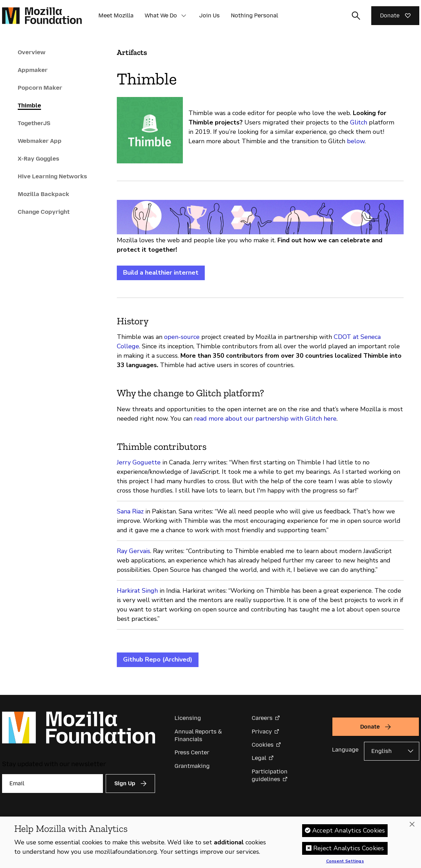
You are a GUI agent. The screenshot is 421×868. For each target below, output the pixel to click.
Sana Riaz (130, 511)
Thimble (29, 105)
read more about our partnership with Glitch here (265, 419)
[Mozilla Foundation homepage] (42, 16)
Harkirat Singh (137, 591)
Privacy (262, 732)
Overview (32, 52)
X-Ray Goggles (38, 159)
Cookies (263, 745)
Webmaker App (40, 141)
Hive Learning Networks (52, 176)
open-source (182, 337)
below (356, 141)
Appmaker (33, 70)
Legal (259, 758)
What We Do (161, 15)
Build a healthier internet (161, 273)
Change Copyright (44, 212)
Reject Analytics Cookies (349, 848)
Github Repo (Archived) (158, 659)
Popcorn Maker (40, 88)
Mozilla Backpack (43, 194)
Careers (262, 718)
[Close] (412, 824)
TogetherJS (34, 123)
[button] (184, 16)
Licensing (188, 718)
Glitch (359, 122)
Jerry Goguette (139, 462)
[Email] (52, 784)
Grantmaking (192, 766)
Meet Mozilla (116, 15)
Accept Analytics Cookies (349, 830)
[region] (210, 842)
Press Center (192, 752)
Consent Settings (345, 861)
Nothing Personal (254, 15)
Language (345, 750)
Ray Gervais (133, 551)
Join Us (209, 15)
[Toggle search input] (356, 16)
